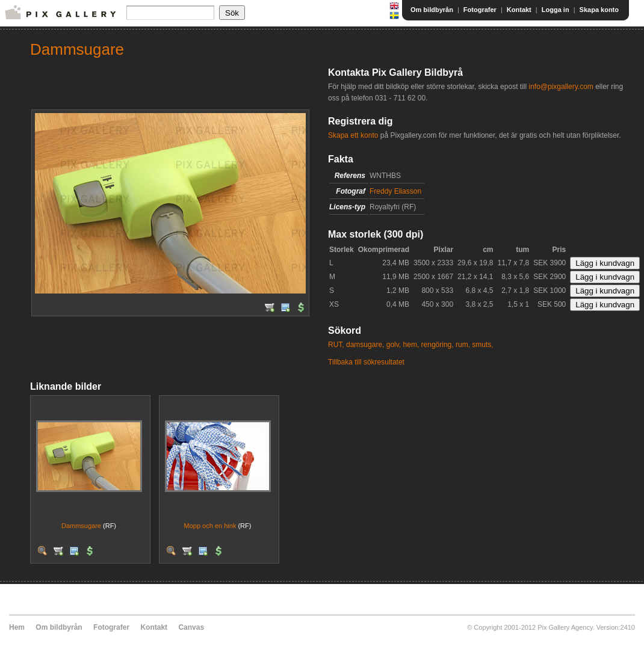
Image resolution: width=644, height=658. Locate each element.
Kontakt (519, 10)
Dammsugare (81, 526)
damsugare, (365, 345)
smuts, (482, 345)
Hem (17, 627)
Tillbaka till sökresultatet (366, 362)
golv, (394, 345)
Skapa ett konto (353, 135)
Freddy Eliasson (395, 191)
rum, (463, 345)
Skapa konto (599, 10)
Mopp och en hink (210, 526)
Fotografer (480, 10)
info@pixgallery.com (561, 87)
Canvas (191, 627)
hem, (411, 345)
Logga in (556, 10)
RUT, (336, 345)
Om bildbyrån (432, 10)
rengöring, (438, 345)
